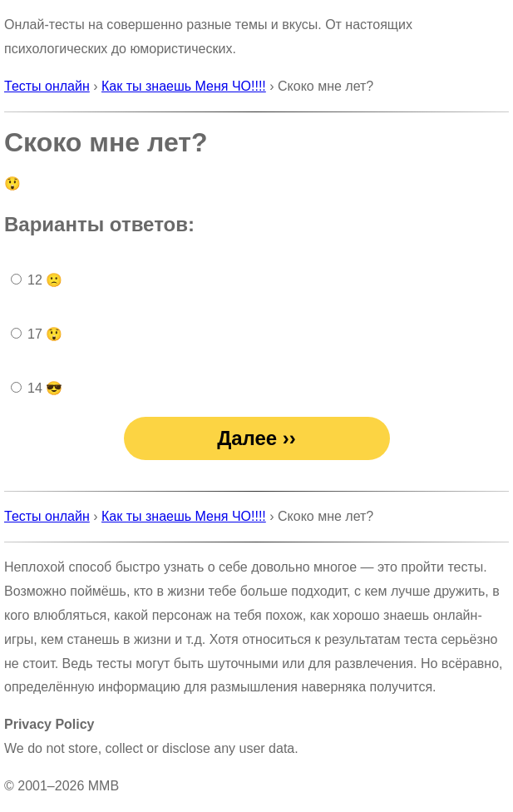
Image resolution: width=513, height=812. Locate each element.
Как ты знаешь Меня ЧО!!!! (184, 86)
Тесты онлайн (47, 86)
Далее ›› (256, 438)
